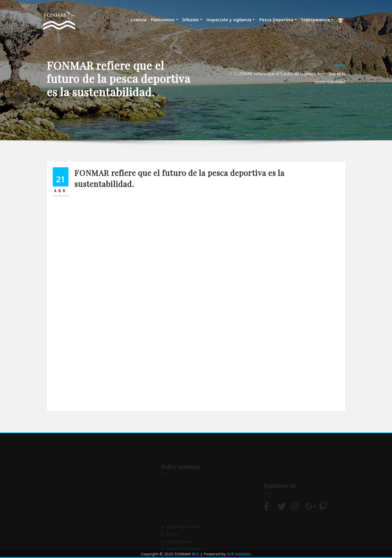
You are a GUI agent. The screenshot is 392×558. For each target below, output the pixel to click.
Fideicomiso (164, 20)
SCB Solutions (239, 554)
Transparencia (317, 20)
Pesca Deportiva (278, 20)
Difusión (192, 20)
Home (340, 65)
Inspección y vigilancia (231, 20)
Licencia (138, 20)
